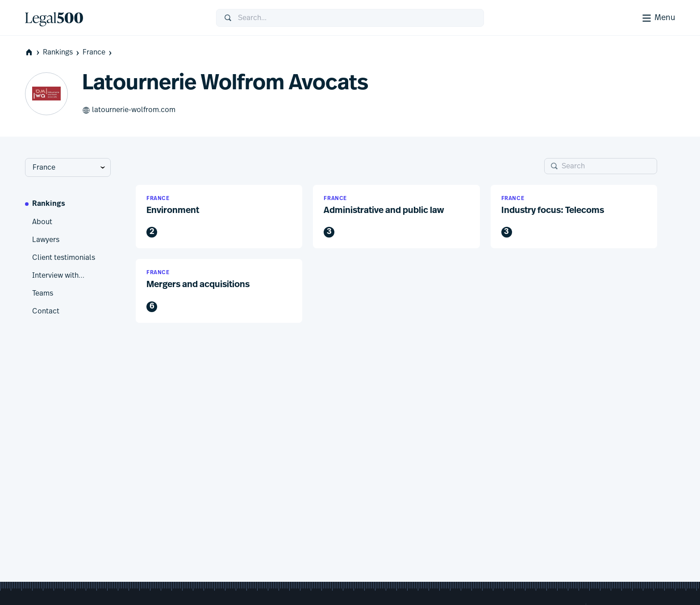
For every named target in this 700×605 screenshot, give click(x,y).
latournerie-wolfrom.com (129, 110)
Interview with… (58, 275)
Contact (46, 311)
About (42, 222)
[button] (219, 217)
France (98, 52)
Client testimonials (64, 258)
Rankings (62, 52)
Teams (43, 293)
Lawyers (46, 240)
